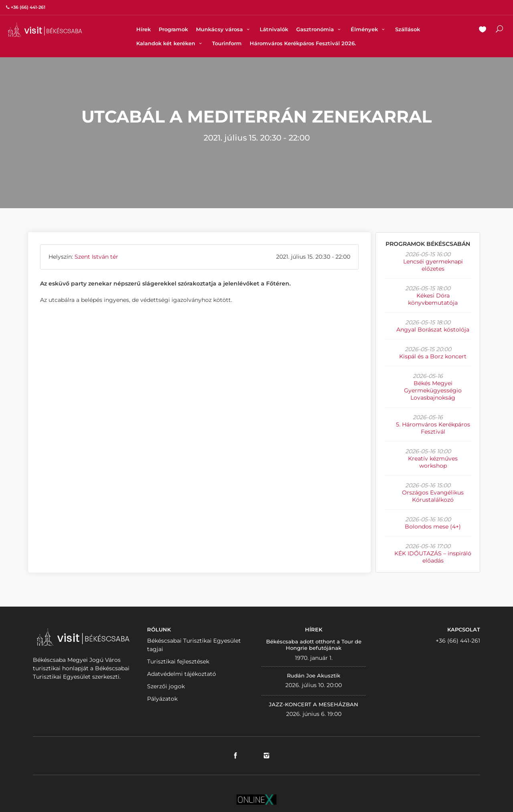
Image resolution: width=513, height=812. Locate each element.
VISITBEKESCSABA (45, 30)
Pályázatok (162, 699)
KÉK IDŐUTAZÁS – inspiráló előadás (433, 557)
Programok (173, 29)
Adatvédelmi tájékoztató (182, 674)
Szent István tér (96, 257)
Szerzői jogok (166, 686)
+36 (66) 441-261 (458, 641)
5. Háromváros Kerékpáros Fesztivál (433, 428)
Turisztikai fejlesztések (178, 661)
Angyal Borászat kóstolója (433, 330)
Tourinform (227, 43)
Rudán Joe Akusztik (314, 675)
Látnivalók (274, 29)
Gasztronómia (319, 29)
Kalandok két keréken (170, 43)
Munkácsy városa (224, 29)
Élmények (369, 29)
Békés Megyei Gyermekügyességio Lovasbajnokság (433, 390)
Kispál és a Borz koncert (433, 356)
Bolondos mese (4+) (433, 527)
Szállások (408, 29)
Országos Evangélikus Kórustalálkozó (433, 496)
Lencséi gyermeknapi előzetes (433, 265)
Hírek (143, 29)
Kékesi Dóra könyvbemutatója (433, 299)
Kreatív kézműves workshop (433, 462)
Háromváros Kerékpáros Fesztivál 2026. (303, 43)
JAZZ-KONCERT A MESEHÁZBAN (314, 704)
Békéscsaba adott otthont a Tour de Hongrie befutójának (314, 645)
